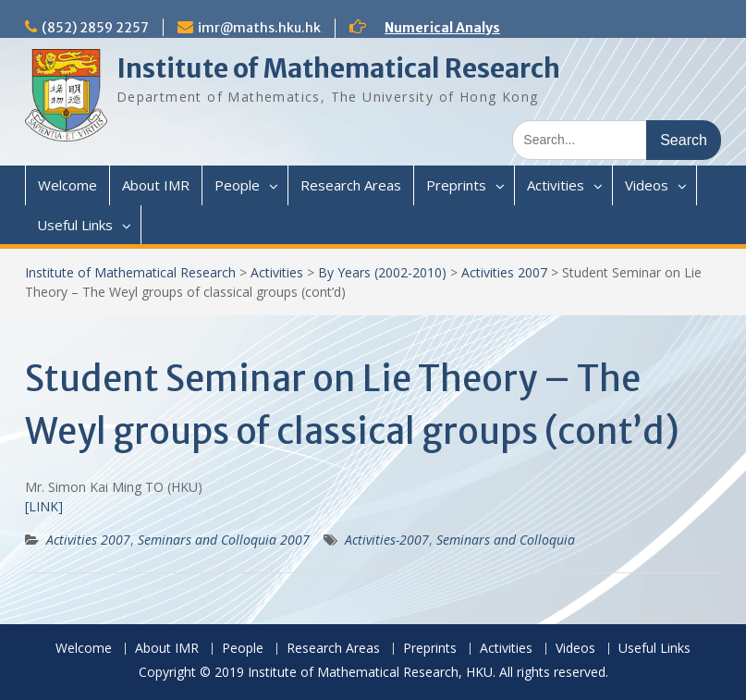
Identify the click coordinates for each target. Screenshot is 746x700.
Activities (556, 185)
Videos (647, 185)
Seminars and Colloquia (506, 540)
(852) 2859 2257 (95, 28)
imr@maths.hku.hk (259, 28)
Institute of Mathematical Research (338, 68)
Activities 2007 (504, 272)
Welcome (67, 185)
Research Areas (351, 185)
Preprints (456, 185)
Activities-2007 (387, 540)
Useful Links (75, 225)
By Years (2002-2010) (382, 272)
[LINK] (44, 506)
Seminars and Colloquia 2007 (224, 540)
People (237, 185)
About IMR (156, 185)
